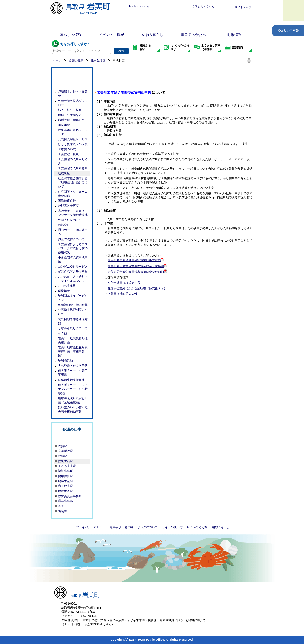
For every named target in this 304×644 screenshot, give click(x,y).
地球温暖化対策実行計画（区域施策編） (73, 400)
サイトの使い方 (172, 527)
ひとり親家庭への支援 (73, 144)
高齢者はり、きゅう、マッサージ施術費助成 (73, 213)
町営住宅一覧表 (68, 154)
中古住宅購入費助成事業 (73, 260)
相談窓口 (64, 225)
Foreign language (139, 6)
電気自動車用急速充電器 (73, 321)
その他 (62, 333)
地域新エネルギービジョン (73, 298)
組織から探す (145, 47)
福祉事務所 (65, 471)
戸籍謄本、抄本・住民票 (73, 94)
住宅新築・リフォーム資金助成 (73, 194)
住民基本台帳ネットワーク (73, 132)
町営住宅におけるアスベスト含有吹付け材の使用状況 (73, 248)
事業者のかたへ (193, 35)
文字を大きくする (203, 7)
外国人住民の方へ (70, 220)
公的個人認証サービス (73, 139)
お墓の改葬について (71, 239)
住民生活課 (98, 60)
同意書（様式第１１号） (124, 294)
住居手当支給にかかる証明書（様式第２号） (137, 288)
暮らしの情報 (71, 35)
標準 (165, 7)
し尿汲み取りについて (73, 328)
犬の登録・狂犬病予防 (73, 366)
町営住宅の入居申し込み (73, 161)
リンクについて (148, 527)
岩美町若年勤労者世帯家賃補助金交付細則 (136, 272)
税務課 (62, 456)
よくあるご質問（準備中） (211, 47)
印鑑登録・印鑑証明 (71, 120)
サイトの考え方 (197, 527)
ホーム (57, 60)
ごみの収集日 (67, 286)
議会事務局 (65, 501)
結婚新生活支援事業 (71, 380)
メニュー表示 (293, 11)
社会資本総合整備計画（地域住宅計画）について (73, 182)
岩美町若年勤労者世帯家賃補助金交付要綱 (136, 266)
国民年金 (64, 125)
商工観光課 (65, 486)
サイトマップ (243, 7)
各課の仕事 (76, 60)
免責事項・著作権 (121, 527)
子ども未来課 (67, 466)
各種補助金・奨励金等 (73, 305)
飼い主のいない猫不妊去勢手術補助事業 (73, 409)
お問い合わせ (220, 527)
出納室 (62, 511)
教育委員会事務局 (70, 496)
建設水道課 (65, 491)
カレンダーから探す (180, 47)
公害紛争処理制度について (73, 312)
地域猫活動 (65, 361)
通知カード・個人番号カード (73, 232)
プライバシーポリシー (91, 527)
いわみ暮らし (153, 35)
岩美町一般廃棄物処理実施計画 (73, 340)
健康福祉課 (65, 476)
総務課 (62, 446)
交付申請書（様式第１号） (125, 283)
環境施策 (64, 291)
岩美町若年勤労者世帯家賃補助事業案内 (134, 260)
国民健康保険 (67, 201)
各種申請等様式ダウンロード (73, 103)
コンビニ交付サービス (73, 267)
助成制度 (64, 173)
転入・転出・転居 (70, 110)
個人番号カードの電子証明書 (73, 373)
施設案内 (237, 47)
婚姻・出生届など (70, 115)
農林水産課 (65, 481)
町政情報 (235, 35)
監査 (61, 506)
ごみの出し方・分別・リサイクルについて (73, 279)
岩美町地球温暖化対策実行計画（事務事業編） (73, 351)
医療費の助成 (67, 149)
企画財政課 (65, 451)
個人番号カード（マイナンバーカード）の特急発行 (73, 389)
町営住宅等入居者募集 (73, 168)
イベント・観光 (112, 35)
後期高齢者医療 (68, 206)
